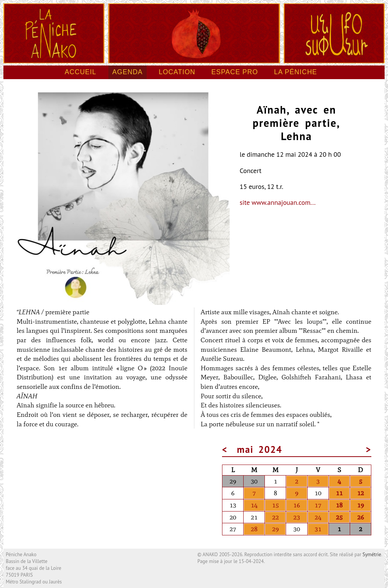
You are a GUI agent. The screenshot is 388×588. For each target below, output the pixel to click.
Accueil (81, 72)
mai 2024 (260, 449)
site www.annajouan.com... (278, 202)
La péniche (296, 72)
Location (177, 72)
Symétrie (372, 554)
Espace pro (235, 72)
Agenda (127, 72)
